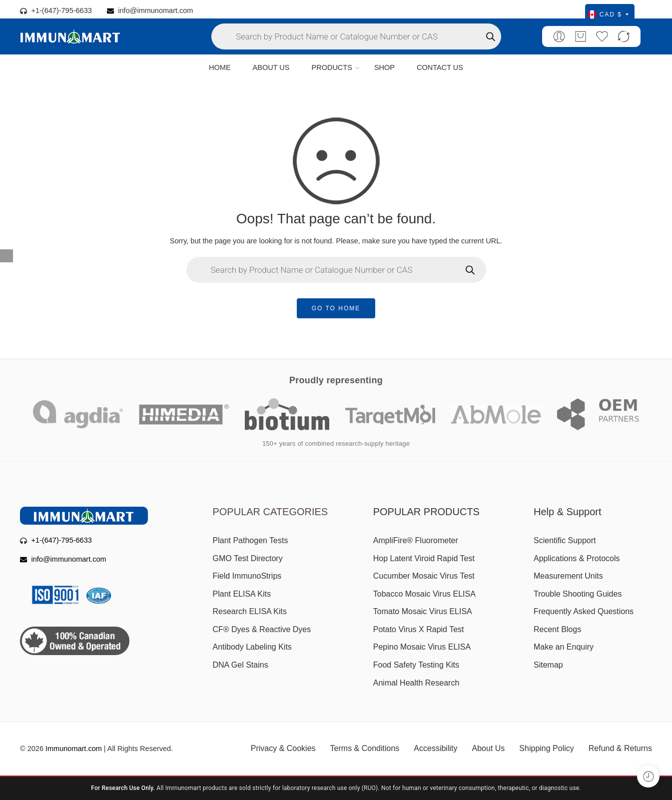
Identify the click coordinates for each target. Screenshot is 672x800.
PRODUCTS (332, 68)
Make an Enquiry (564, 647)
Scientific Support (565, 540)
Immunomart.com (74, 749)
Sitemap (548, 665)
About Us (489, 748)
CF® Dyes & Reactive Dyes (262, 629)
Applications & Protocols (577, 558)
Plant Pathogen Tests (251, 540)
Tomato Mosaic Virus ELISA (423, 611)
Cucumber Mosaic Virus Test (424, 576)
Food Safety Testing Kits (416, 665)
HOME (220, 67)
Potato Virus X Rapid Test (419, 629)
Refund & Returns (620, 748)
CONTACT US (440, 67)
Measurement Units (568, 576)
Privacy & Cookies (283, 748)
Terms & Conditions (365, 748)
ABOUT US (271, 67)
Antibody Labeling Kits (252, 647)
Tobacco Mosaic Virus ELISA (424, 594)
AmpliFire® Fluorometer (416, 540)
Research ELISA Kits (250, 611)
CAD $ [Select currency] (608, 14)
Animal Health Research (416, 683)
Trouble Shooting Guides (578, 594)
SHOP (384, 67)
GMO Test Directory (248, 558)
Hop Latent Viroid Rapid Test (424, 558)
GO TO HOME (336, 308)
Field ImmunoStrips (247, 576)
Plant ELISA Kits (242, 594)
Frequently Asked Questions (584, 611)
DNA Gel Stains (241, 665)
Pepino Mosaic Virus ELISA (422, 647)
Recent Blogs (557, 629)
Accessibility (435, 748)
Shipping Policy (546, 748)
